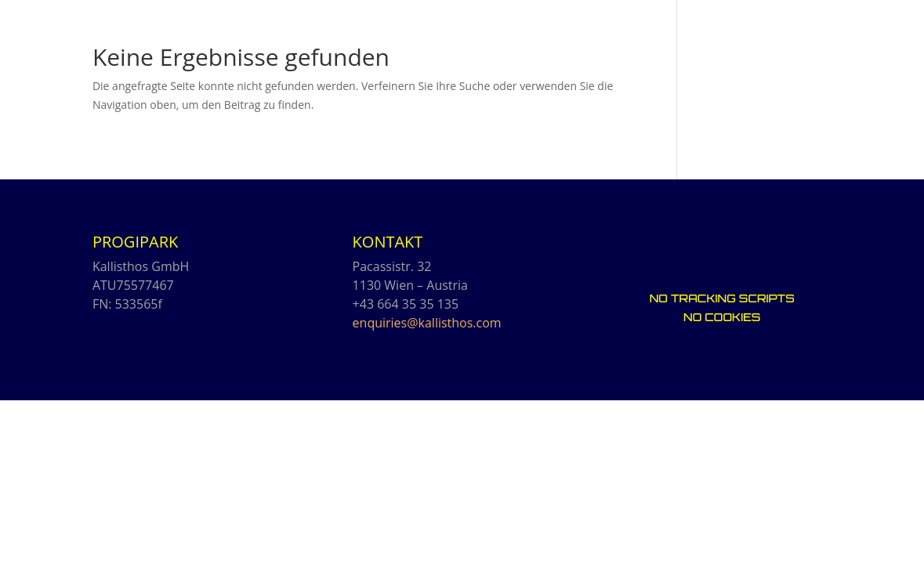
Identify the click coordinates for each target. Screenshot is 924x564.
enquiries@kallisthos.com (427, 323)
